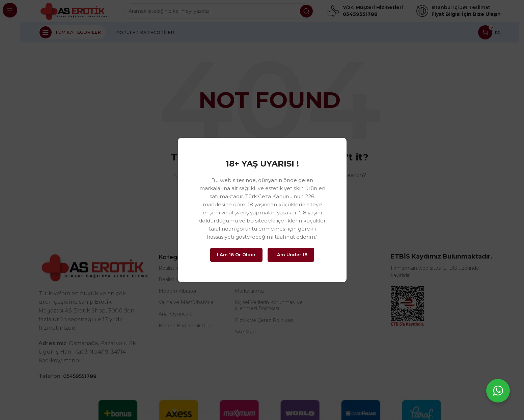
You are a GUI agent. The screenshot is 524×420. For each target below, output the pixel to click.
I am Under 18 (291, 254)
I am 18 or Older (236, 254)
